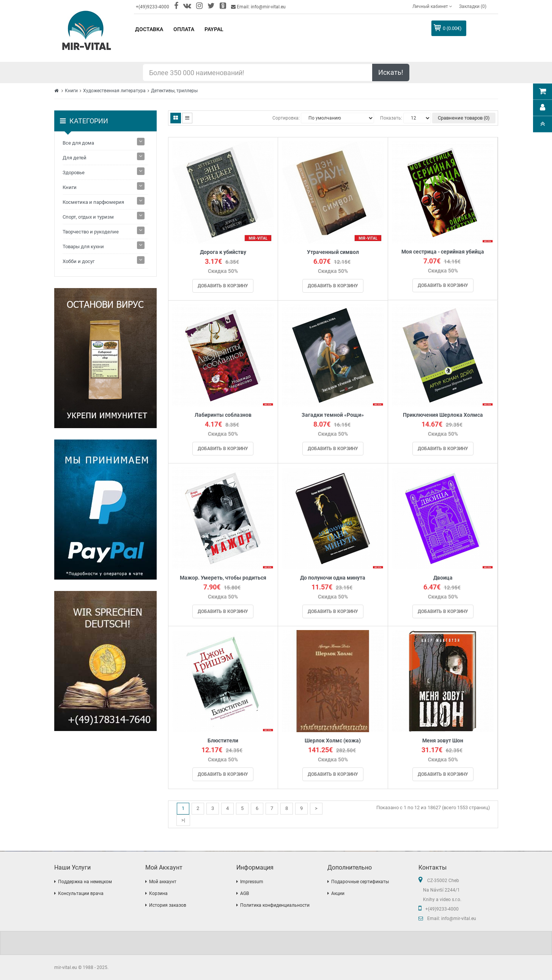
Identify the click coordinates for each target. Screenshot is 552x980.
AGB (245, 893)
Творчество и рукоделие (91, 232)
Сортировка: (286, 118)
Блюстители (223, 741)
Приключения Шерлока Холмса (443, 415)
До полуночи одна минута (333, 578)
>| (183, 820)
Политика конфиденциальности (275, 905)
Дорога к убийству (223, 252)
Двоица (443, 578)
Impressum (252, 882)
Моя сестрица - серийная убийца (443, 252)
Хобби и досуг (79, 261)
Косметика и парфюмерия (93, 202)
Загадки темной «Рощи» (333, 415)
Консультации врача (81, 893)
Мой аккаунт (163, 882)
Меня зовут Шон (443, 741)
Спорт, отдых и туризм (88, 217)
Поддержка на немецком (85, 882)
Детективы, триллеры (174, 91)
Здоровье (74, 173)
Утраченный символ (333, 252)
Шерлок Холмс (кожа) (333, 741)
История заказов (168, 905)
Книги (71, 91)
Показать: (391, 118)
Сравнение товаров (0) (464, 118)
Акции (338, 893)
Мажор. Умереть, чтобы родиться (223, 578)
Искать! (391, 72)
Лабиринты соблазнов (223, 415)
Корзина (158, 893)
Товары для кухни (83, 247)
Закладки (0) (473, 6)
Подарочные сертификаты (360, 882)
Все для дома (78, 143)
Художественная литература (114, 91)
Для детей (75, 158)
